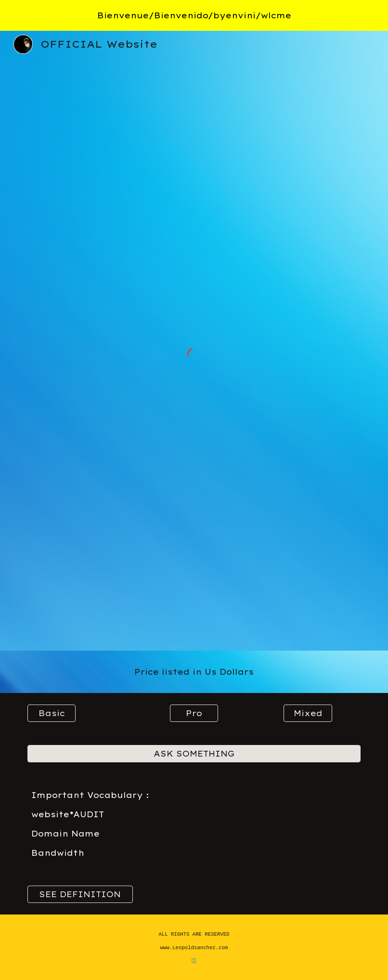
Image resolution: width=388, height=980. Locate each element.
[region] (194, 15)
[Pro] (194, 713)
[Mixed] (308, 713)
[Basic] (52, 713)
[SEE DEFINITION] (80, 894)
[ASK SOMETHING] (194, 754)
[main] (194, 672)
